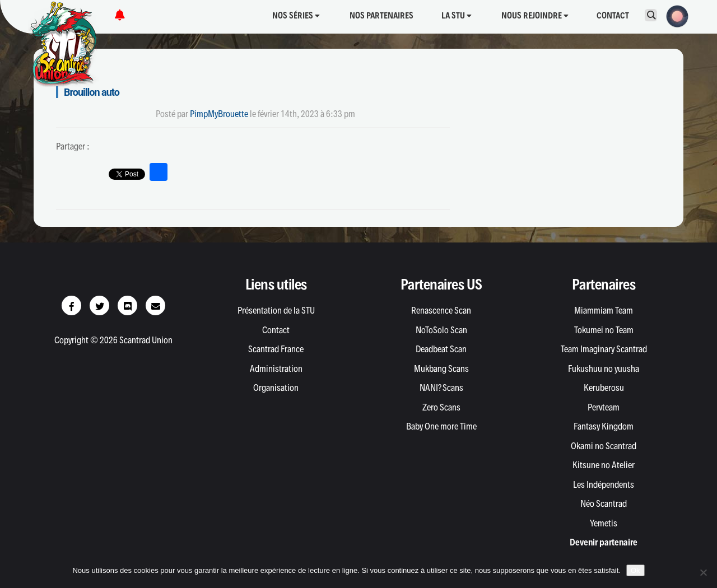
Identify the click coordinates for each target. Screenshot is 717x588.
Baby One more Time (441, 426)
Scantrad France (276, 349)
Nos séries (296, 15)
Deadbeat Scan (441, 349)
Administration (276, 368)
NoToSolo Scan (441, 330)
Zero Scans (441, 407)
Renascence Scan (441, 310)
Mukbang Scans (441, 368)
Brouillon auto (92, 92)
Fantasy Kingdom (604, 426)
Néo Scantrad (604, 503)
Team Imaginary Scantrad (604, 349)
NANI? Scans (441, 388)
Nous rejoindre (535, 15)
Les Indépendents (604, 484)
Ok (635, 570)
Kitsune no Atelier (604, 465)
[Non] (703, 572)
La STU (457, 15)
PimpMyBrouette (219, 114)
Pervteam (604, 407)
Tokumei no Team (604, 330)
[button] (674, 15)
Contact (613, 15)
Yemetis (604, 523)
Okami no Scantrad (604, 446)
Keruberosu (604, 388)
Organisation (276, 388)
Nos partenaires (381, 15)
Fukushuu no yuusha (604, 368)
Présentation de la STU (276, 310)
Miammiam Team (604, 310)
